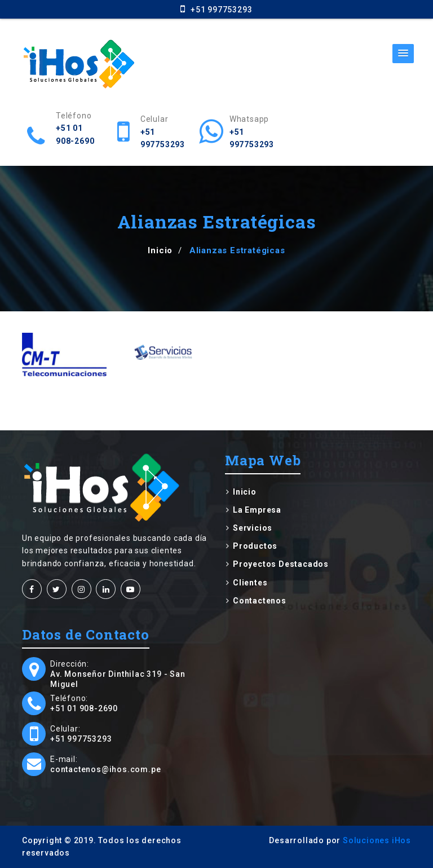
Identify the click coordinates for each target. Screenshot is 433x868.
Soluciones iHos (377, 840)
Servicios (253, 528)
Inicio (160, 250)
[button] (403, 54)
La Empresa (257, 510)
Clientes (250, 583)
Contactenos (260, 601)
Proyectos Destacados (281, 564)
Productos (255, 546)
